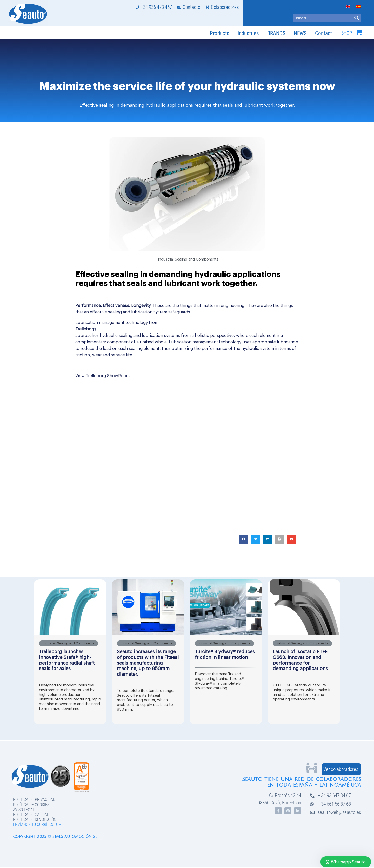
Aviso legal (24, 810)
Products (220, 33)
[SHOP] (359, 32)
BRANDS (276, 33)
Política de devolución (35, 820)
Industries (248, 33)
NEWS (300, 33)
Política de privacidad (34, 800)
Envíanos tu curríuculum (37, 824)
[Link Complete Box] (70, 652)
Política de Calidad (31, 815)
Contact (323, 33)
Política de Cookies (31, 805)
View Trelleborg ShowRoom (102, 376)
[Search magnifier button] (357, 18)
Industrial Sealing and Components (188, 259)
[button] (244, 539)
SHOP (347, 33)
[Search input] (323, 18)
